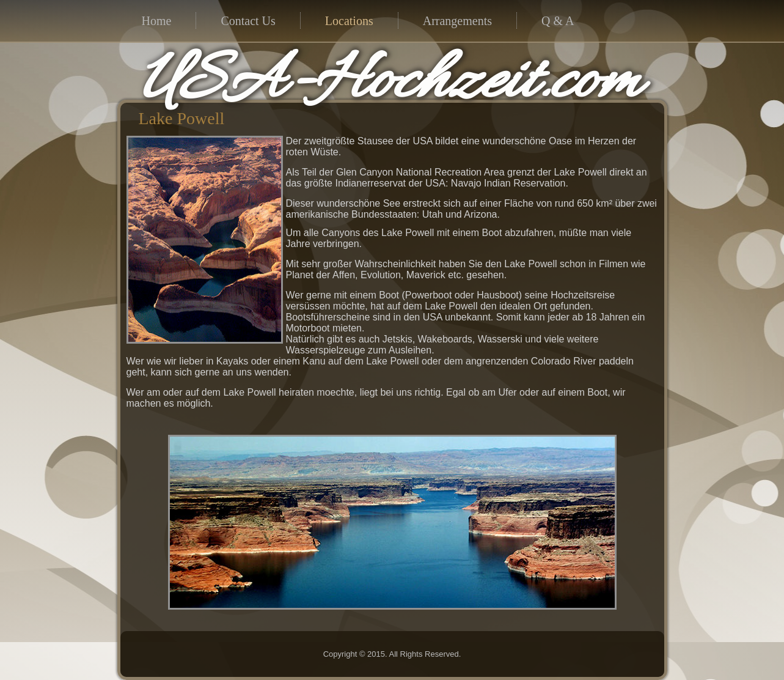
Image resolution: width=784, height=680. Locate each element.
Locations (349, 21)
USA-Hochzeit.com (390, 83)
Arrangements (457, 21)
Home (157, 21)
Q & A (558, 21)
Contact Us (248, 21)
